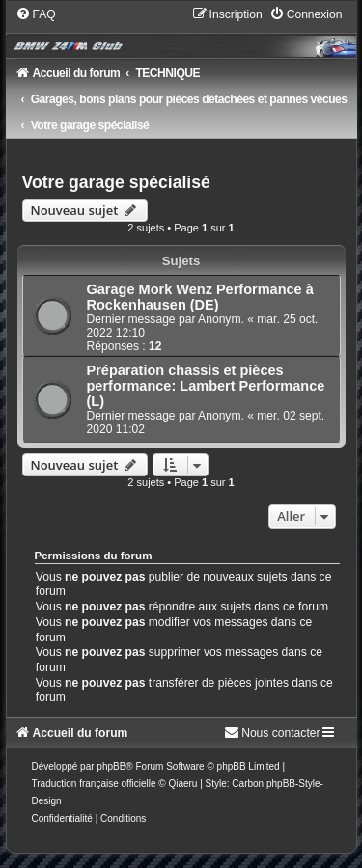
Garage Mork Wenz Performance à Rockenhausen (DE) (200, 297)
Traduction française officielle (94, 784)
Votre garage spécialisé (116, 182)
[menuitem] (36, 14)
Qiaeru (182, 784)
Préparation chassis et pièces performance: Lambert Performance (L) (206, 386)
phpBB (111, 766)
